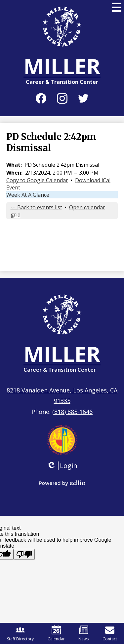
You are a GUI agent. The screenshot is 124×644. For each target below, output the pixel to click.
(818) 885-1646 (72, 412)
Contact (110, 633)
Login (62, 466)
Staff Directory (20, 633)
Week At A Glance (28, 195)
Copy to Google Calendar (37, 180)
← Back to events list (36, 207)
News (83, 633)
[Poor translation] (24, 554)
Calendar (56, 633)
